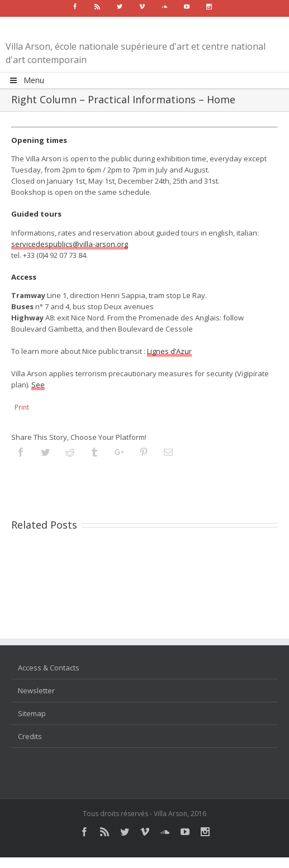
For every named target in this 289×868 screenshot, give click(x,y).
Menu (26, 80)
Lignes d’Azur (169, 351)
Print (22, 407)
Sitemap (32, 713)
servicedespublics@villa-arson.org (70, 244)
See (38, 385)
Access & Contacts (49, 668)
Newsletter (36, 690)
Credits (30, 736)
